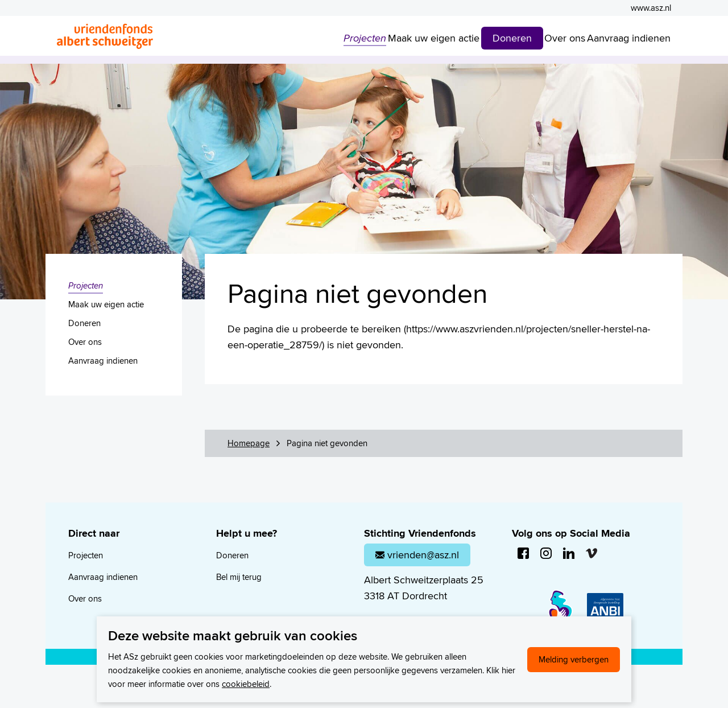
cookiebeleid (246, 684)
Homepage (249, 443)
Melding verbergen (574, 659)
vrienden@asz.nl (417, 555)
